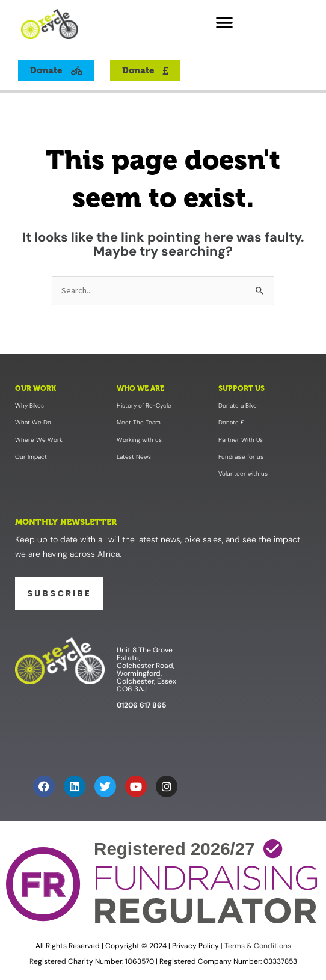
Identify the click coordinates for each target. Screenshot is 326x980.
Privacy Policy (195, 946)
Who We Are (140, 388)
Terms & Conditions (257, 946)
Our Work (35, 388)
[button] (225, 23)
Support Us (241, 388)
